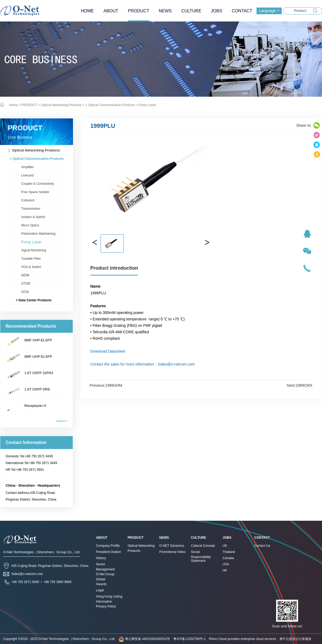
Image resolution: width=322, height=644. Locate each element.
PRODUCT (29, 105)
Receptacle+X (35, 406)
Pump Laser (147, 105)
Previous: (106, 385)
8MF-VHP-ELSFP (38, 340)
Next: (300, 385)
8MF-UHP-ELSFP (38, 357)
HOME (87, 11)
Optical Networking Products (61, 105)
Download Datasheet (108, 351)
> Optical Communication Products (110, 105)
